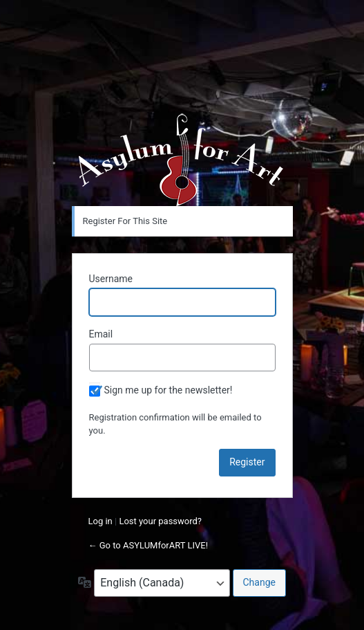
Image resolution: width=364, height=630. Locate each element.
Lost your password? (160, 521)
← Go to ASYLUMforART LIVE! (149, 545)
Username (111, 279)
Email (101, 334)
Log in (100, 521)
